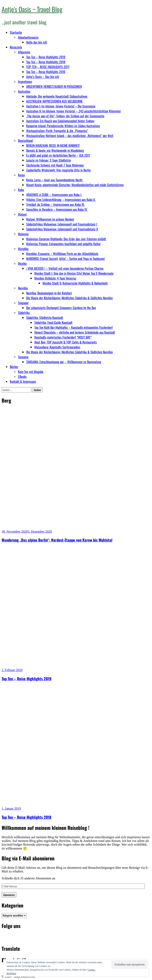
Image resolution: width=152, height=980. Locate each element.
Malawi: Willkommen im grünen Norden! (50, 219)
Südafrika (24, 313)
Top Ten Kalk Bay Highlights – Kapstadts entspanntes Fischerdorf (74, 327)
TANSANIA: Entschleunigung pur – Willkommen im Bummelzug (64, 362)
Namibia (23, 288)
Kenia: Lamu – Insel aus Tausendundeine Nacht (55, 180)
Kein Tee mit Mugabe (31, 372)
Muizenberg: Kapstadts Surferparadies (57, 347)
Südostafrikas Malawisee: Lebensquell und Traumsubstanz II (62, 229)
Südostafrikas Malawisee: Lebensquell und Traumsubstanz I (62, 224)
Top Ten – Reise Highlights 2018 (46, 62)
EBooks (22, 377)
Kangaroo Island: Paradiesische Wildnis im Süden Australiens (63, 126)
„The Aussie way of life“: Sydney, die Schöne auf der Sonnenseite (65, 116)
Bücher (14, 367)
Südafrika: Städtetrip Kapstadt (45, 318)
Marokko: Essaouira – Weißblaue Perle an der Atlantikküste (62, 254)
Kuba (21, 190)
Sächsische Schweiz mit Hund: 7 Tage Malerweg (55, 165)
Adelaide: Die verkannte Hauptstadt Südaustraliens (57, 96)
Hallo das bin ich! (37, 42)
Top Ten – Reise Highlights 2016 (46, 72)
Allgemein (24, 52)
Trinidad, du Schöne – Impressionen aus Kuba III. (55, 204)
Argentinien (25, 82)
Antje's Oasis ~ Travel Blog (32, 9)
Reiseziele (16, 47)
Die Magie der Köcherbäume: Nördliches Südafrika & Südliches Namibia (69, 298)
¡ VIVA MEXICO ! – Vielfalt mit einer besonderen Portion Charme (65, 268)
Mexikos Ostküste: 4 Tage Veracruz (55, 278)
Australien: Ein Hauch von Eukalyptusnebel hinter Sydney (60, 121)
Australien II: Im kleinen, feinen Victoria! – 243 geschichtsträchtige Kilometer (74, 111)
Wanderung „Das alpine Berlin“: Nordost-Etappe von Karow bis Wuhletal (57, 540)
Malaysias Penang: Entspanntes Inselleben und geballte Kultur (63, 244)
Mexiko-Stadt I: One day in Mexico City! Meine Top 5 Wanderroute (74, 273)
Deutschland (25, 141)
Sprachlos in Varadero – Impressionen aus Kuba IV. (57, 209)
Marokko (23, 249)
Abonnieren (9, 895)
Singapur (23, 303)
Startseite (16, 32)
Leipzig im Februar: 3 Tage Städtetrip (48, 160)
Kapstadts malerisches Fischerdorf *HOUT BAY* (63, 337)
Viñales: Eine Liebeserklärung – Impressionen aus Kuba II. (61, 200)
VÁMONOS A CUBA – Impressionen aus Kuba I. (54, 195)
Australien (24, 91)
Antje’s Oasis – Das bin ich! (43, 77)
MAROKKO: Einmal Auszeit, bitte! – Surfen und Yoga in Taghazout (65, 259)
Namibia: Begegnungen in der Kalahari (49, 293)
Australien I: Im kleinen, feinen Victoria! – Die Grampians (61, 106)
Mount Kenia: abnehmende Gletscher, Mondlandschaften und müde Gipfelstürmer (75, 185)
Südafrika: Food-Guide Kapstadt (53, 322)
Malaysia (23, 234)
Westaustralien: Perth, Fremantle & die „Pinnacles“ (57, 131)
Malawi (22, 214)
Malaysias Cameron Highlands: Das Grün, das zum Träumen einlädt (66, 239)
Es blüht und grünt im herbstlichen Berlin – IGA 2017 (58, 155)
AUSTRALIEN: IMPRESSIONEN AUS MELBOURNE (54, 101)
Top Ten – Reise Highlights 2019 (46, 57)
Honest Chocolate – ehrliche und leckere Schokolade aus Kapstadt (75, 332)
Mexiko (22, 263)
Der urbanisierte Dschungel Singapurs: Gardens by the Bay (61, 308)
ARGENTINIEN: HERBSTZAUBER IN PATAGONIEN (54, 86)
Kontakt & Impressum (23, 381)
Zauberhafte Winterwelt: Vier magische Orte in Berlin (58, 170)
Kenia (21, 175)
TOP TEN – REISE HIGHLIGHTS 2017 (48, 67)
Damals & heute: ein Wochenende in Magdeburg (55, 150)
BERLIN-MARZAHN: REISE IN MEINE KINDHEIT (53, 145)
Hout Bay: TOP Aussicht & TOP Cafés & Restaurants (66, 342)
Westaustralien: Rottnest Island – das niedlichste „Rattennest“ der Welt (70, 136)
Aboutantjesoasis (28, 37)
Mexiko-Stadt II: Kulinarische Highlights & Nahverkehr (75, 283)
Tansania (23, 357)
